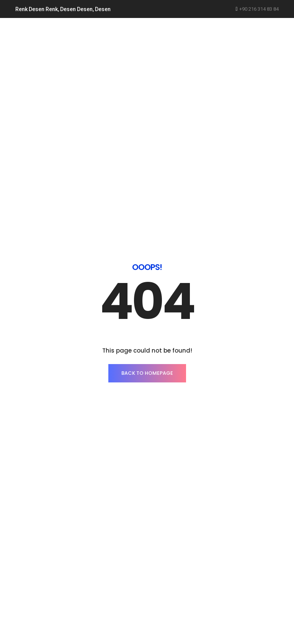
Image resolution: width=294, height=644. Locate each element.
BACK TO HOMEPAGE (147, 373)
